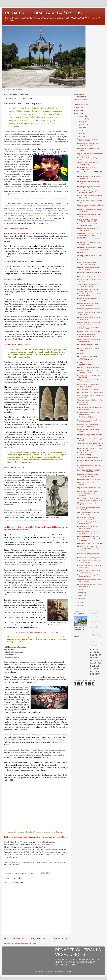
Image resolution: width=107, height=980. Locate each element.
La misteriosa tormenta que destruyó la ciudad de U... (90, 435)
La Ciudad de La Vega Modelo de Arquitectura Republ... (88, 225)
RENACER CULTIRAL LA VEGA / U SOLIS (43, 13)
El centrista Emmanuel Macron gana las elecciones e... (90, 585)
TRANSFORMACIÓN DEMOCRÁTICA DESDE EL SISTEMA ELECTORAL (90, 444)
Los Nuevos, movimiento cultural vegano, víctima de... (88, 554)
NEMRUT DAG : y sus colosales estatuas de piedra (88, 239)
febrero (80, 596)
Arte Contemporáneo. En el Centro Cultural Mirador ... (89, 513)
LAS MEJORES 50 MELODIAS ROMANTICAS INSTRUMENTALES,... (88, 358)
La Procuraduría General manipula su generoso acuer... (90, 178)
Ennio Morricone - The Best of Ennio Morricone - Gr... (89, 449)
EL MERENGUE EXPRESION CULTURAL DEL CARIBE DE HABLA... (88, 548)
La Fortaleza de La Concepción (88, 536)
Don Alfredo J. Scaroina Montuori (88, 458)
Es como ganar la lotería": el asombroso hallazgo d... (87, 518)
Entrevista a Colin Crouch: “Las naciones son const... (88, 371)
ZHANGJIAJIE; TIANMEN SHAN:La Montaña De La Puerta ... (89, 234)
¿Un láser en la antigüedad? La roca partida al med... (90, 523)
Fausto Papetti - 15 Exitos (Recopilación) (86, 168)
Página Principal (39, 939)
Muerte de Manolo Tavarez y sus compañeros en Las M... (88, 532)
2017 (78, 113)
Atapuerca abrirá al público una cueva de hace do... (88, 163)
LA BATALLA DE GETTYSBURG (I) (89, 389)
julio (79, 131)
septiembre (82, 125)
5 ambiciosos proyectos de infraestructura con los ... (86, 336)
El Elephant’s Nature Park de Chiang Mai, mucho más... (90, 381)
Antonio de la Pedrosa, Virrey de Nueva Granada (88, 328)
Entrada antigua (61, 939)
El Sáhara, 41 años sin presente (88, 368)
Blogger (69, 972)
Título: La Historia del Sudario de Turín (90, 400)
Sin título (80, 252)
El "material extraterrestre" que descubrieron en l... (88, 345)
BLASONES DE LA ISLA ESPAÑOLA (90, 544)
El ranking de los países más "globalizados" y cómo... (87, 504)
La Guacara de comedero (86, 260)
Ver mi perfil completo (81, 99)
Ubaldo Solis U (81, 97)
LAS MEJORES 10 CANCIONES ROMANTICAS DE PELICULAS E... (90, 499)
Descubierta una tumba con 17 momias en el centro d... (88, 426)
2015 (78, 605)
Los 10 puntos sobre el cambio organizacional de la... (88, 364)
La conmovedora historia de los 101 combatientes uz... (89, 421)
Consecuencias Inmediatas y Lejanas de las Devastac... (90, 248)
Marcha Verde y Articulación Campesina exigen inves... (87, 264)
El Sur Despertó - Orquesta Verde (89, 277)
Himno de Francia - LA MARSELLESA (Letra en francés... (90, 173)
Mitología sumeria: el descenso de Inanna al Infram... (89, 323)
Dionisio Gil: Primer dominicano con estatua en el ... (89, 404)
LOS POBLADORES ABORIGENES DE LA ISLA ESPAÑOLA (89, 471)
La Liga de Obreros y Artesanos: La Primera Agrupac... (89, 571)
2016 (78, 602)
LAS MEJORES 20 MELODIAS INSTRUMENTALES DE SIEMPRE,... (88, 494)
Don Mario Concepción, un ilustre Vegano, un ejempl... (88, 454)
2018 (78, 110)
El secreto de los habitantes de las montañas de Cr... (89, 187)
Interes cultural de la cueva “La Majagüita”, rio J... (88, 528)
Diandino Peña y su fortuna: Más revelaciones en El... (88, 386)
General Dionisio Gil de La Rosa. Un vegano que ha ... (90, 408)
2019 (78, 108)
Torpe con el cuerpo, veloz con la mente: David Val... (88, 140)
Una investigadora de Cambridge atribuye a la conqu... (88, 290)
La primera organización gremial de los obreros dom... (89, 576)
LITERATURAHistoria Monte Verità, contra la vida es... (89, 295)
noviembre (81, 119)
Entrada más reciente (14, 939)
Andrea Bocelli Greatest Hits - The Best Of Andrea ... (89, 488)
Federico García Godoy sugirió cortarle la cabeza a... (88, 192)
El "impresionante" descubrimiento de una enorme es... (90, 340)
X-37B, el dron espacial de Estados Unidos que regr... (89, 562)
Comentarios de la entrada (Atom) (25, 943)
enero (80, 599)
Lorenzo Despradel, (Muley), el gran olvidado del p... (89, 413)
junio (79, 134)
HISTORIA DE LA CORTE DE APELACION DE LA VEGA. (87, 220)
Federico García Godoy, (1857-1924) (90, 332)
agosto (80, 128)
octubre (80, 122)
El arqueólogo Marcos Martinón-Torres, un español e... (88, 268)
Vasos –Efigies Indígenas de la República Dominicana (88, 285)
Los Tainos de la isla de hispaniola (89, 558)
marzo (80, 593)
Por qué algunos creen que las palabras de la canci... (88, 145)
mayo (80, 136)
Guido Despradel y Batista (86, 417)
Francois (80, 354)
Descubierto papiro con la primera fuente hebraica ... (89, 309)
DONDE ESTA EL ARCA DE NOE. (89, 479)
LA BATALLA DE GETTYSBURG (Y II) (90, 392)
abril (79, 590)
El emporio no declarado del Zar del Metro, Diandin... (89, 581)
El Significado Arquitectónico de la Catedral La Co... (89, 229)
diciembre (81, 116)
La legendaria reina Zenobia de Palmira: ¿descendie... (88, 304)
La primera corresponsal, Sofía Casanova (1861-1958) (88, 476)
